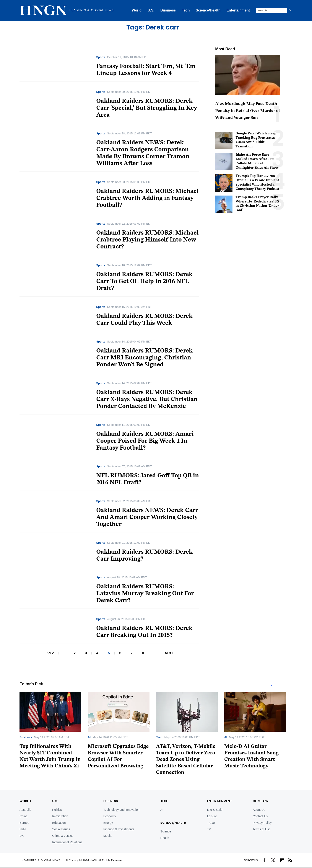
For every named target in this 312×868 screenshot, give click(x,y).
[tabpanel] (54, 732)
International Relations (67, 842)
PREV (50, 653)
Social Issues (61, 829)
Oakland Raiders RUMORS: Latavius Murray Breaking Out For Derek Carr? (145, 594)
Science (166, 831)
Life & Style (215, 810)
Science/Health (208, 10)
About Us (259, 810)
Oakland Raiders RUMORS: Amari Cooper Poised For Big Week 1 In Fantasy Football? (145, 441)
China (24, 816)
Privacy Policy (262, 823)
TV (209, 829)
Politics (57, 810)
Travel (211, 823)
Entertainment (238, 10)
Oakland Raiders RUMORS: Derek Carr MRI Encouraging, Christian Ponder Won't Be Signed (144, 358)
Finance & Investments (119, 829)
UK (22, 836)
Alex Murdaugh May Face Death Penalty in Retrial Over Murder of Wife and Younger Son (248, 111)
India (23, 829)
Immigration (60, 816)
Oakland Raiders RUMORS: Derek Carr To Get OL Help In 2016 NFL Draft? (144, 282)
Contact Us (260, 816)
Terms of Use (262, 829)
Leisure (212, 816)
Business (168, 10)
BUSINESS (111, 801)
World (137, 10)
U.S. (151, 10)
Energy (108, 823)
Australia (25, 810)
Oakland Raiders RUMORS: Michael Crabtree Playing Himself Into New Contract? (147, 240)
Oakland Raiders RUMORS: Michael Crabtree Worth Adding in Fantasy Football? (147, 198)
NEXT (169, 653)
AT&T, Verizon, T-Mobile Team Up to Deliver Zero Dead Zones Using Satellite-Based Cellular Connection (186, 760)
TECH (164, 801)
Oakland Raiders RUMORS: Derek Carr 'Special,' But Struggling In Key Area (147, 108)
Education (59, 823)
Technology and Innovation (121, 810)
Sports (101, 57)
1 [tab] (271, 685)
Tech (186, 10)
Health (165, 838)
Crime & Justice (63, 836)
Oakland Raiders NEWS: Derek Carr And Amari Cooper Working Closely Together (147, 517)
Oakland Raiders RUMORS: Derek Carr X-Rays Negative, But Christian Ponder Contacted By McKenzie (147, 400)
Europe (24, 823)
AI (89, 737)
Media (107, 836)
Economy (110, 816)
